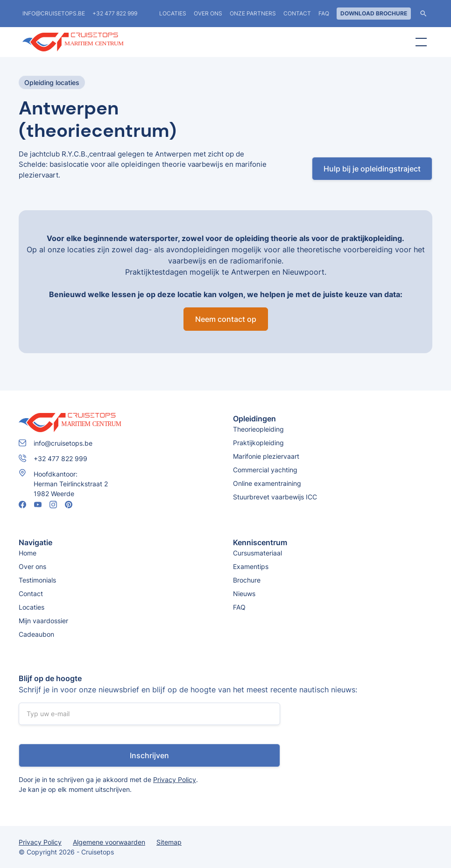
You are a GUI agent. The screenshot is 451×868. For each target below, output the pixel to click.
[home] (92, 42)
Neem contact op (226, 319)
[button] (419, 42)
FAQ (324, 13)
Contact (297, 13)
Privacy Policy (175, 779)
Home (28, 553)
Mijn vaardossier (43, 621)
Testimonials (37, 580)
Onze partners (253, 13)
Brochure (247, 580)
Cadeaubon (36, 634)
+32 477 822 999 (115, 13)
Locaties (32, 607)
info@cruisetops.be (54, 13)
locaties (173, 13)
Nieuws (244, 594)
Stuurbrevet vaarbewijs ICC (275, 497)
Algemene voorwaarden (109, 842)
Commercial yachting (265, 470)
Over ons (208, 13)
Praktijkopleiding (258, 443)
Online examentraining (267, 483)
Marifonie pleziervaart (266, 456)
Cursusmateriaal (257, 553)
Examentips (251, 566)
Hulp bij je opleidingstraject (372, 169)
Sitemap (169, 842)
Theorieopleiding (258, 429)
